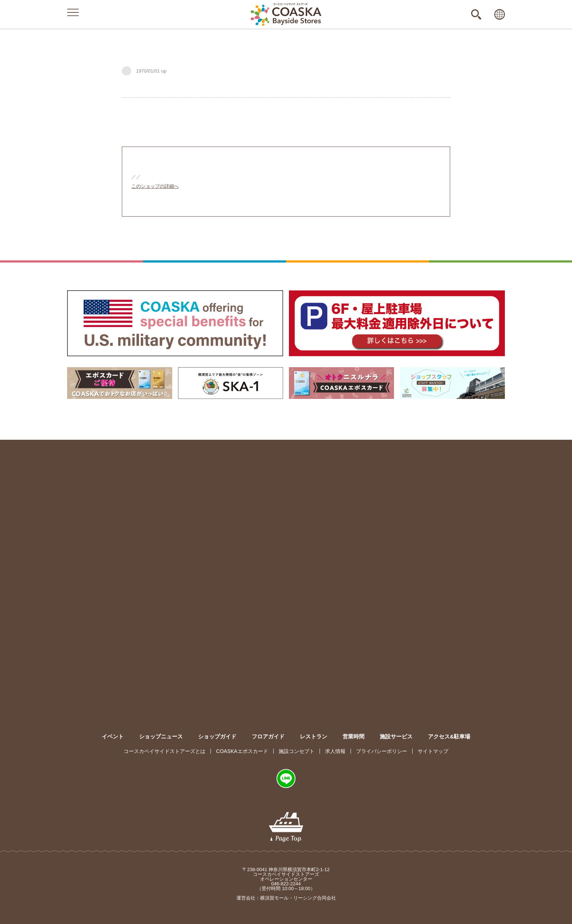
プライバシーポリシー (382, 751)
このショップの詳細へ (155, 186)
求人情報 (335, 751)
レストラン (314, 736)
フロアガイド (268, 736)
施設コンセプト (297, 751)
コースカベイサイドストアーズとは (165, 751)
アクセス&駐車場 (449, 736)
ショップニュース (161, 736)
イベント (113, 736)
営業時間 (353, 736)
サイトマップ (433, 751)
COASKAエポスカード (242, 751)
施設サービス (396, 736)
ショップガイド (217, 736)
